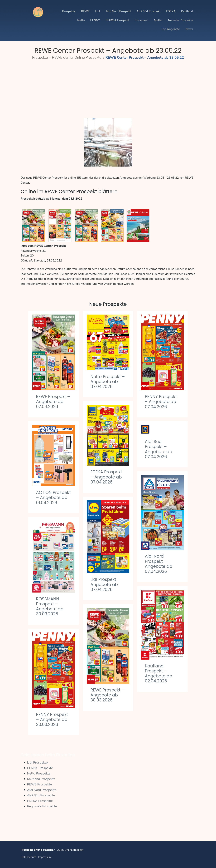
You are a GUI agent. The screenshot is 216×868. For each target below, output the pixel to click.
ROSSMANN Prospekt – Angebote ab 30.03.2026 (50, 607)
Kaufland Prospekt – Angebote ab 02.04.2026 (158, 674)
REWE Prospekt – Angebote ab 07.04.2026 (53, 402)
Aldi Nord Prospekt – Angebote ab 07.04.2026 (158, 564)
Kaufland (187, 11)
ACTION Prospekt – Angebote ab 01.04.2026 (53, 498)
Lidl (98, 11)
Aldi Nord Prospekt (118, 11)
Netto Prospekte (39, 773)
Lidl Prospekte (37, 762)
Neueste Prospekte (180, 20)
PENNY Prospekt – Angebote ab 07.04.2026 (161, 402)
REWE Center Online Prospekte (77, 58)
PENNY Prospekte (40, 768)
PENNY (95, 20)
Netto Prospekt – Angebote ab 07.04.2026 (108, 382)
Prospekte (69, 11)
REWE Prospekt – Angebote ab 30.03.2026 (108, 695)
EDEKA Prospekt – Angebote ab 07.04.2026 (106, 477)
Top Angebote (171, 29)
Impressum (45, 857)
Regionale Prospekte (42, 806)
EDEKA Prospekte (40, 801)
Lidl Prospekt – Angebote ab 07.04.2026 (105, 584)
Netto (81, 20)
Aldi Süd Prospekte (41, 795)
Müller (158, 20)
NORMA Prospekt (117, 20)
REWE (85, 11)
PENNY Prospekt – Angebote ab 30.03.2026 (52, 720)
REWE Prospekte (39, 784)
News (189, 29)
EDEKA (171, 11)
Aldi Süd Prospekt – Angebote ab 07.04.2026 (158, 449)
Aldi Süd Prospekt (149, 11)
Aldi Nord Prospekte (42, 790)
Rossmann (141, 20)
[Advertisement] (108, 90)
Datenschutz (28, 857)
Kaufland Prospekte (41, 779)
